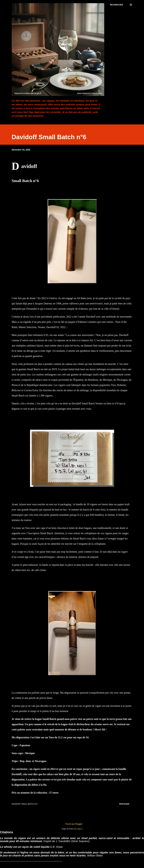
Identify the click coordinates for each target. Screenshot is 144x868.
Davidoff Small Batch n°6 (25, 804)
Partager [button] (124, 804)
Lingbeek (79, 829)
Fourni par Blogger (72, 824)
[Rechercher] (116, 5)
